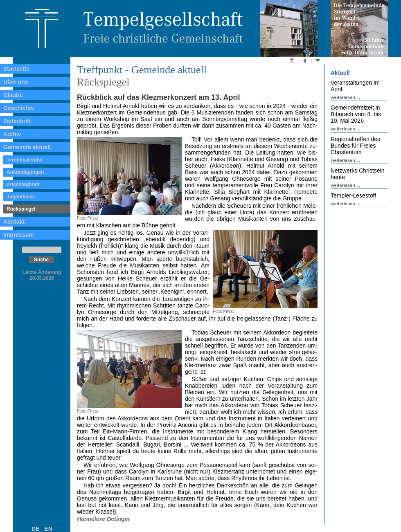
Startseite (16, 69)
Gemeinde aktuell (27, 147)
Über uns (16, 82)
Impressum (19, 235)
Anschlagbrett (23, 184)
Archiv (12, 134)
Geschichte (19, 108)
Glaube (13, 95)
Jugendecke (21, 197)
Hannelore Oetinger (104, 519)
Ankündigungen (25, 172)
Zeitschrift (17, 121)
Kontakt (14, 222)
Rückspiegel (21, 209)
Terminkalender (25, 160)
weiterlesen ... (345, 97)
